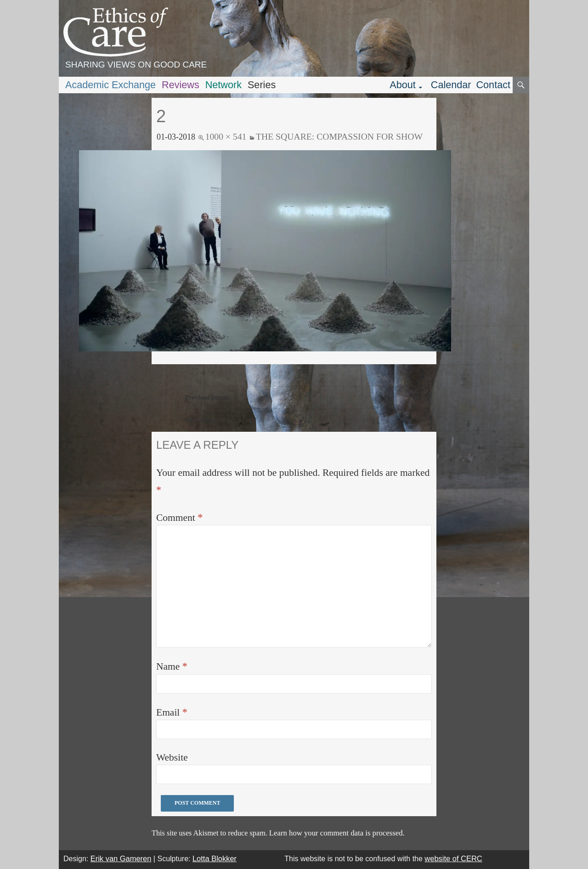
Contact (493, 85)
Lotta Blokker (215, 858)
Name (172, 666)
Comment (179, 517)
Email (172, 712)
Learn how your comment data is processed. (337, 833)
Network (223, 85)
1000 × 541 (226, 136)
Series (262, 85)
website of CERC (453, 858)
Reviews (181, 85)
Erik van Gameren (121, 858)
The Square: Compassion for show (339, 136)
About (403, 85)
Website (172, 757)
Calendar (451, 85)
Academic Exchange (110, 85)
